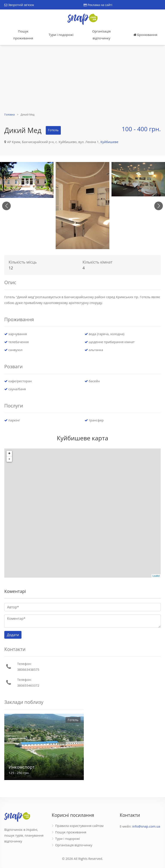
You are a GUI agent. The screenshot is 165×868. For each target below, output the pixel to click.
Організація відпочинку (101, 35)
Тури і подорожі (61, 35)
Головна (10, 115)
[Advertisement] (82, 79)
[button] (159, 206)
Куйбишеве (109, 142)
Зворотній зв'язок (19, 5)
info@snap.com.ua (146, 826)
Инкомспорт (22, 767)
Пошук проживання (23, 35)
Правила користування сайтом (79, 826)
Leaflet (156, 576)
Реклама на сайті (98, 5)
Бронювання (145, 35)
